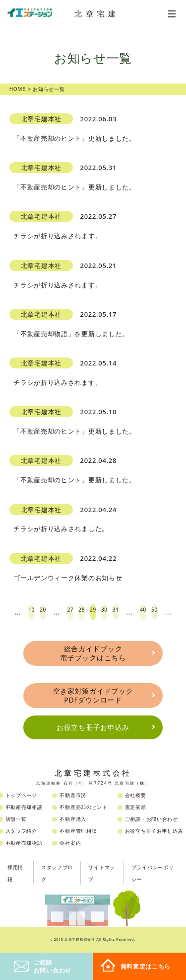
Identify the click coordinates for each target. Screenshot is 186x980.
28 (82, 610)
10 (31, 610)
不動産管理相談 (78, 831)
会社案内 (70, 843)
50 (155, 610)
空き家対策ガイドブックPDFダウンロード (93, 695)
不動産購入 (73, 819)
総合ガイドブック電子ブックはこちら (93, 653)
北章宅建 (97, 13)
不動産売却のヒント (83, 807)
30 (104, 610)
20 (43, 610)
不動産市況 (73, 795)
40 (143, 610)
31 (116, 610)
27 (70, 610)
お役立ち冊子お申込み (93, 727)
